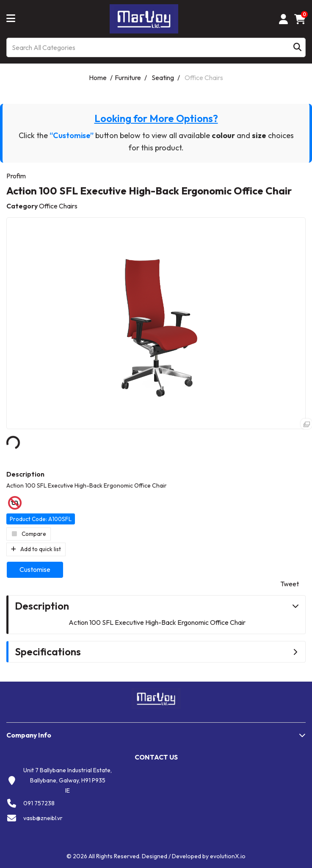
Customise (35, 569)
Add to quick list (36, 549)
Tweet (290, 584)
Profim (16, 176)
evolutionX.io (228, 856)
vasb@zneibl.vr (43, 818)
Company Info (29, 735)
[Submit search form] (297, 48)
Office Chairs (204, 78)
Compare (29, 534)
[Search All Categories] (156, 47)
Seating (163, 78)
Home (98, 78)
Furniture (128, 78)
